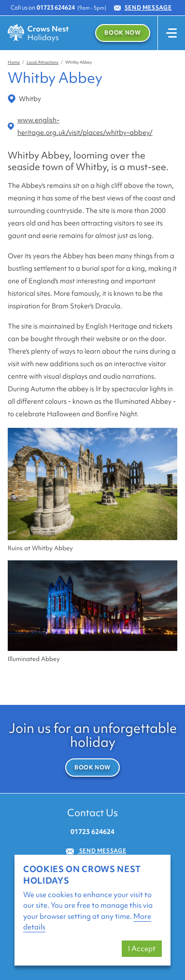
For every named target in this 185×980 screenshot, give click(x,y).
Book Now (122, 33)
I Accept (142, 949)
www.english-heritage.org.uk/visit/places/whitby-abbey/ (80, 126)
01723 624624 (56, 8)
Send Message (143, 8)
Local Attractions (43, 62)
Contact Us (92, 813)
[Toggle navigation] (171, 33)
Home (14, 62)
